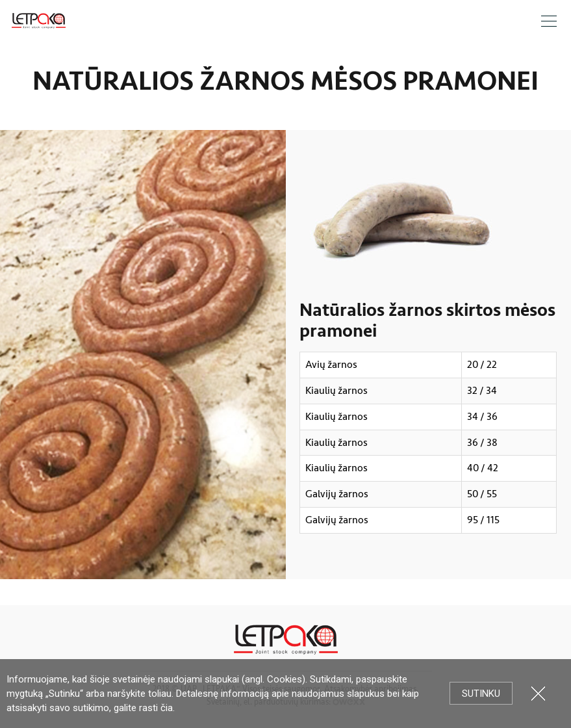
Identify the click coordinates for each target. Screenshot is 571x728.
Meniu (549, 21)
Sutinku (481, 694)
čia (167, 708)
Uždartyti (538, 693)
